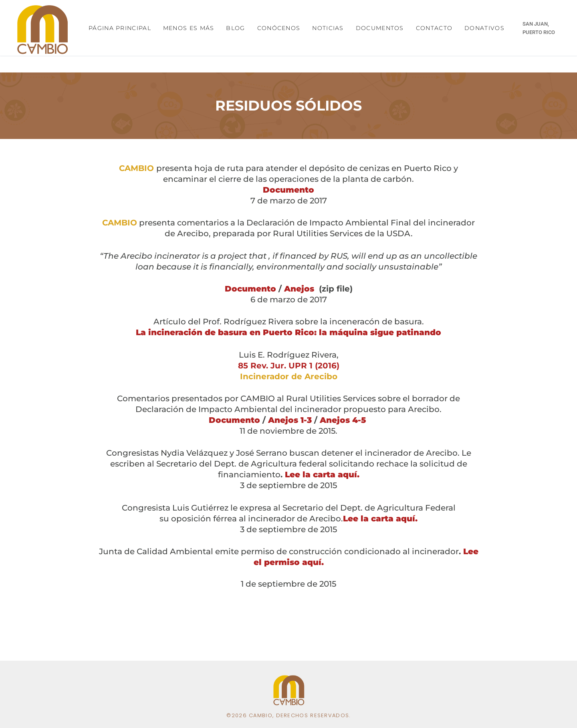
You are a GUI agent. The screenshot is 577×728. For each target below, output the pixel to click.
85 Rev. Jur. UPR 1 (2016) (289, 366)
